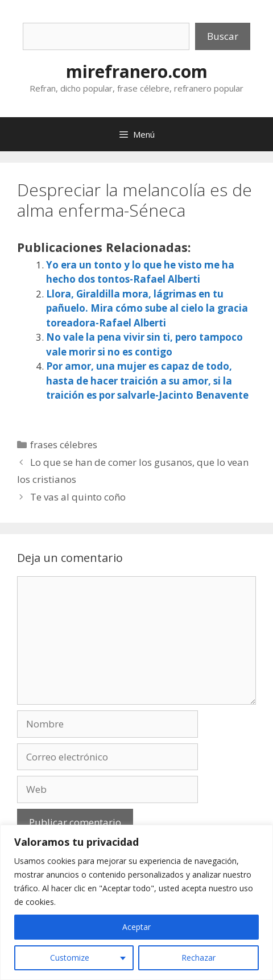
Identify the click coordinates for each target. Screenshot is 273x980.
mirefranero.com (137, 71)
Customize (70, 958)
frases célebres (64, 444)
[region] (136, 902)
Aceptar (136, 927)
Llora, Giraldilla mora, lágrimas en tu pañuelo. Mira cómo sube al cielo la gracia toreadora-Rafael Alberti (147, 308)
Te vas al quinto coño (78, 497)
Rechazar (198, 958)
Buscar (223, 36)
